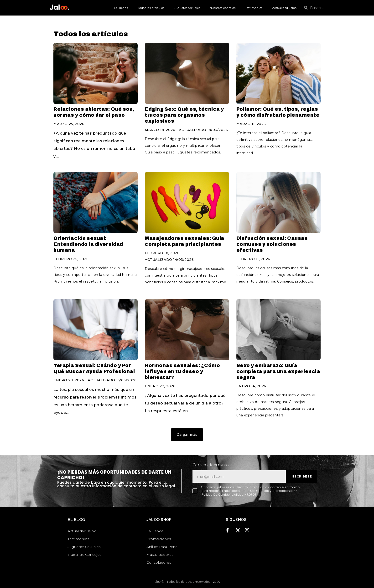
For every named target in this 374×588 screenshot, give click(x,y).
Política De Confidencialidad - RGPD (230, 495)
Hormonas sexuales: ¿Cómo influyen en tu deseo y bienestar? (182, 371)
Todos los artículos (151, 8)
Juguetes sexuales (187, 8)
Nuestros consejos (223, 8)
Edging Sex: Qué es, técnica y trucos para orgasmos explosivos (184, 115)
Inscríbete (301, 476)
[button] (187, 435)
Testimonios (254, 8)
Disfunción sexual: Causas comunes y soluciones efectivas (272, 244)
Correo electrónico (212, 465)
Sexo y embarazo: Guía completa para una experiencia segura (278, 371)
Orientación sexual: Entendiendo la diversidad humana (88, 244)
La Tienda (121, 8)
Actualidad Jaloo (284, 8)
